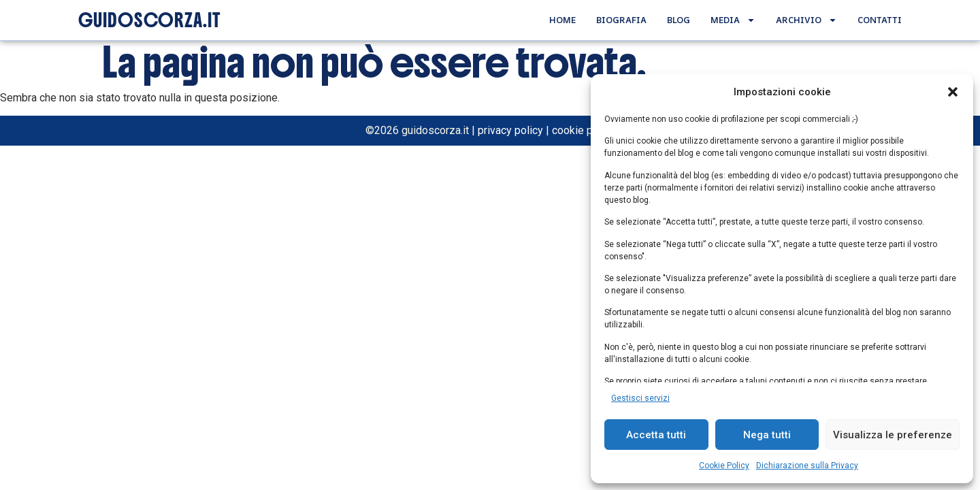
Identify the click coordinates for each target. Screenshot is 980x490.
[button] (953, 92)
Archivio (806, 20)
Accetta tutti (656, 435)
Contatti (880, 20)
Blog (679, 20)
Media (733, 20)
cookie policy (584, 130)
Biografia (621, 20)
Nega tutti (767, 435)
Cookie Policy (724, 465)
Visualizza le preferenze (893, 435)
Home (562, 20)
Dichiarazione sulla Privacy (807, 465)
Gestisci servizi (640, 398)
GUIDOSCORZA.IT (149, 20)
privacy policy (510, 130)
